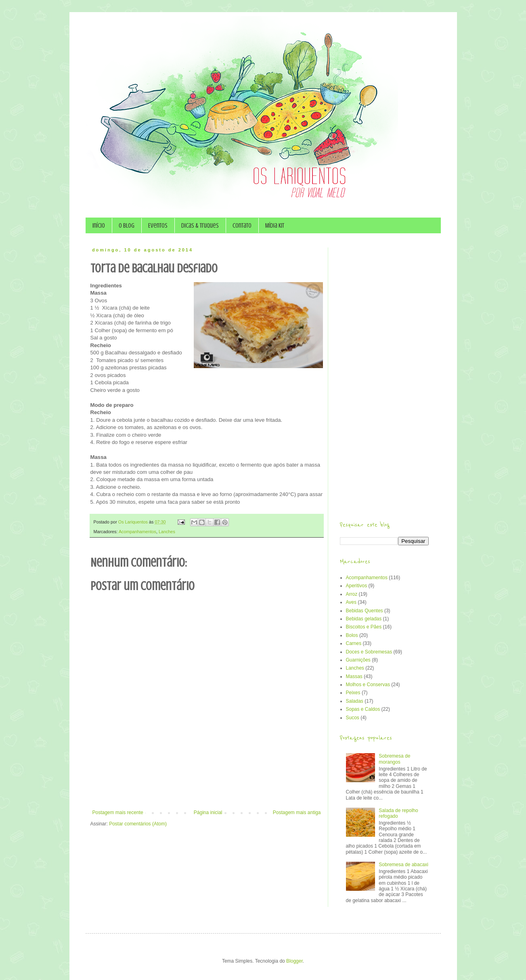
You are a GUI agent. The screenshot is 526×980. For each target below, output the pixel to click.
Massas (354, 676)
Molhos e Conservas (368, 685)
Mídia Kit (275, 226)
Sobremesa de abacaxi (403, 865)
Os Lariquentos (134, 522)
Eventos (158, 226)
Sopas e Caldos (363, 709)
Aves (351, 602)
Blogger (294, 961)
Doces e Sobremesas (369, 652)
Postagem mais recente (118, 812)
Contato (242, 226)
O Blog (127, 226)
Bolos (352, 635)
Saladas (355, 701)
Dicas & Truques (200, 226)
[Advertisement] (207, 787)
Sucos (353, 718)
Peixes (353, 693)
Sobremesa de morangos (394, 759)
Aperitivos (357, 586)
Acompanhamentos (137, 532)
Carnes (354, 643)
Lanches (167, 532)
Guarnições (358, 660)
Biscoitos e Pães (364, 627)
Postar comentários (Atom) (138, 824)
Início (99, 226)
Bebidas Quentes (365, 611)
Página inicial (208, 812)
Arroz (352, 594)
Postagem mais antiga (297, 812)
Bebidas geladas (364, 619)
